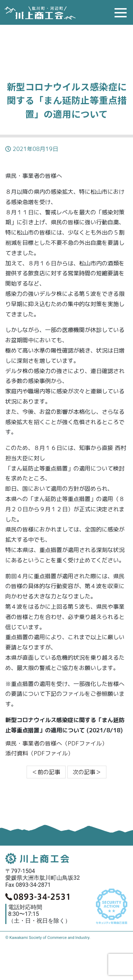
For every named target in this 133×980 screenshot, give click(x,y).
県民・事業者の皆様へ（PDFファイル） (56, 743)
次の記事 (87, 772)
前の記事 (46, 772)
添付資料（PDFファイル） (39, 753)
